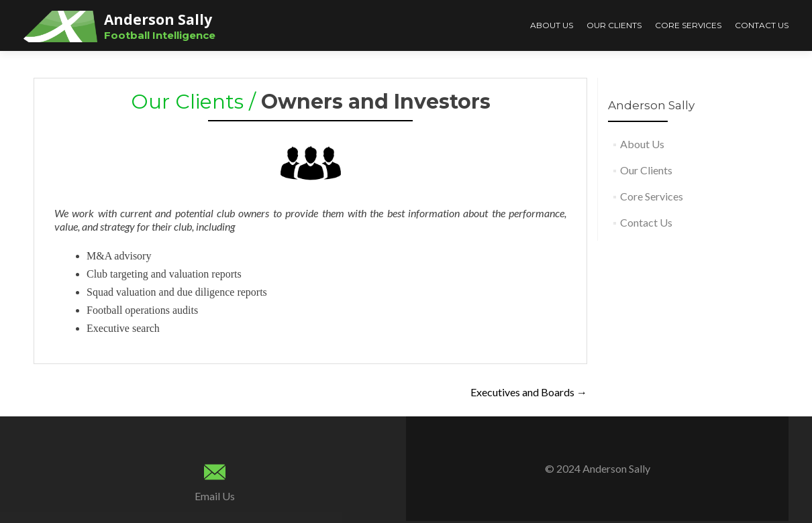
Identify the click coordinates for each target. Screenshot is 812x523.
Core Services (688, 25)
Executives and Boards (529, 392)
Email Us (215, 496)
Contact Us (762, 25)
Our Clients (614, 25)
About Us (552, 25)
